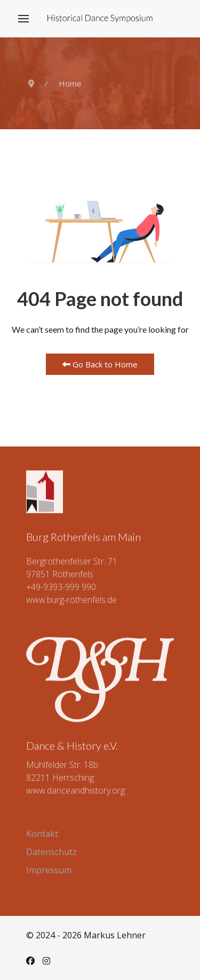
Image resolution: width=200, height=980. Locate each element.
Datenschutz (51, 852)
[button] (23, 19)
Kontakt (42, 834)
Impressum (49, 870)
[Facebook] (30, 961)
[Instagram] (46, 961)
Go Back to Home (100, 364)
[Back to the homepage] (100, 19)
